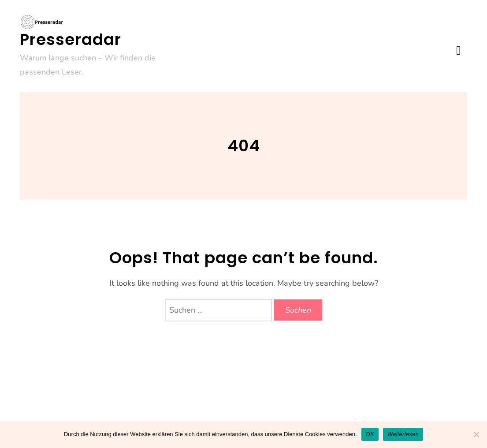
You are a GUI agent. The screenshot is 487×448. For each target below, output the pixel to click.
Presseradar (71, 39)
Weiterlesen (403, 434)
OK (370, 434)
